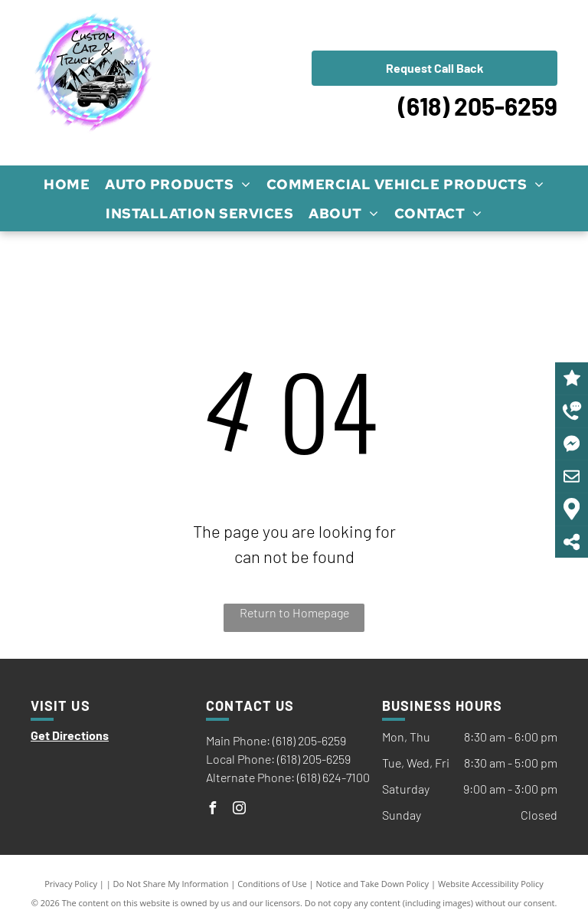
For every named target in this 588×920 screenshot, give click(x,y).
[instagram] (239, 810)
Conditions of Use (272, 884)
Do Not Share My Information (171, 884)
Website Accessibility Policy (491, 884)
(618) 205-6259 (478, 106)
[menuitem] (67, 184)
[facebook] (212, 810)
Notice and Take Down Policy (373, 884)
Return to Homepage (294, 612)
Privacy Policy (71, 884)
